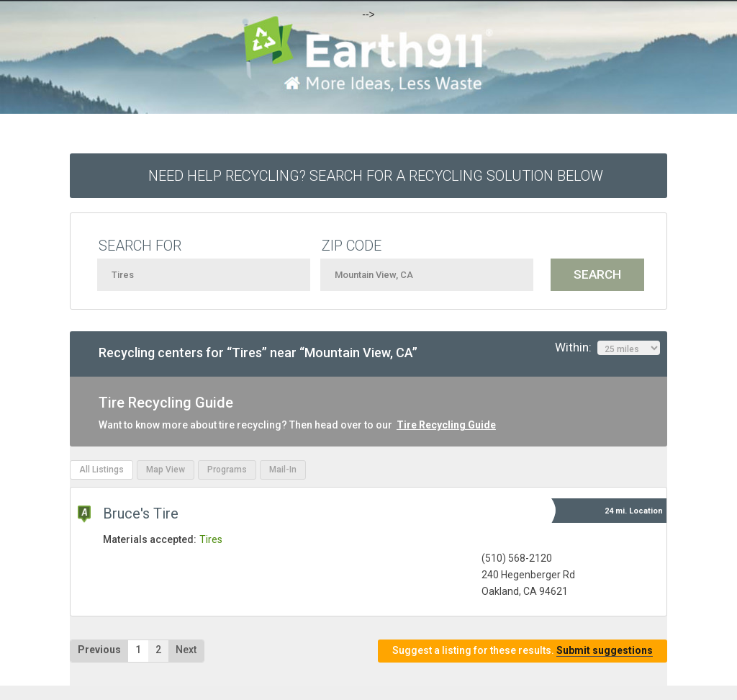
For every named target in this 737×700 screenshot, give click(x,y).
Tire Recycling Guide (446, 425)
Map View (166, 470)
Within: (607, 348)
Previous (99, 650)
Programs (227, 470)
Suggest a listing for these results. (523, 651)
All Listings (101, 470)
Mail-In (283, 470)
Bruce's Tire (141, 513)
